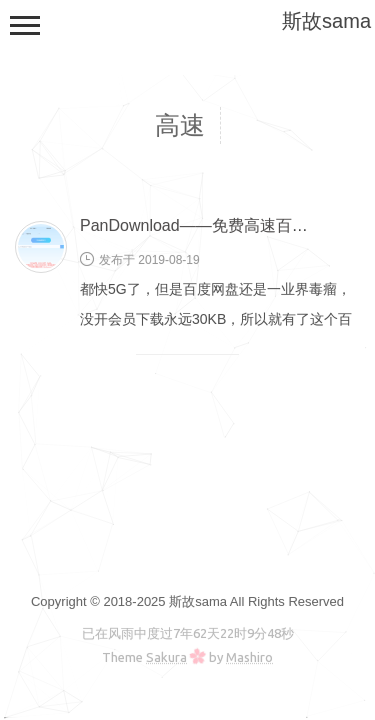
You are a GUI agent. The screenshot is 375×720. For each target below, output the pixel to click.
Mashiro (249, 657)
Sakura (166, 657)
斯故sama (326, 21)
